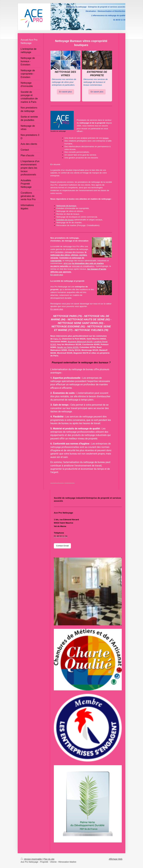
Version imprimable (31, 859)
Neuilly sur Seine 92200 (68, 347)
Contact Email (62, 546)
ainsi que (68, 263)
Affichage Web (116, 859)
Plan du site (49, 859)
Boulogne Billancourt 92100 (80, 342)
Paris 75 (57, 339)
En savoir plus (65, 92)
